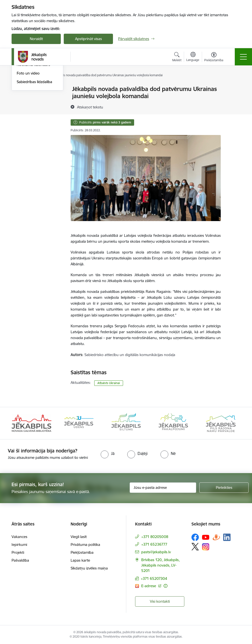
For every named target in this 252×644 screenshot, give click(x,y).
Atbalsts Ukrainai (31, 106)
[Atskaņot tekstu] (90, 107)
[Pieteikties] (224, 488)
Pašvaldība (20, 560)
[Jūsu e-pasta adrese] (163, 488)
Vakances (19, 537)
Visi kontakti (160, 601)
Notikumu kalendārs (33, 124)
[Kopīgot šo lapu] (234, 99)
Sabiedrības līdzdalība (34, 141)
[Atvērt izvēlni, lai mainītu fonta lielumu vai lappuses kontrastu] (214, 58)
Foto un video (28, 132)
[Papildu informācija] (165, 586)
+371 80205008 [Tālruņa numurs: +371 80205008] (155, 537)
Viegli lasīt (79, 537)
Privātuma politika (85, 545)
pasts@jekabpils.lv (156, 552)
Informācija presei (32, 115)
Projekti (18, 552)
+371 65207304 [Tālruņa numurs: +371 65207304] (154, 578)
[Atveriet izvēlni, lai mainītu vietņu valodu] (193, 57)
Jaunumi (24, 89)
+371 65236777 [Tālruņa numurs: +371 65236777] (154, 544)
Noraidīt (36, 39)
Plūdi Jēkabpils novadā (35, 98)
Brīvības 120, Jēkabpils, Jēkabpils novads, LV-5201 (160, 565)
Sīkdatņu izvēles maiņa (89, 568)
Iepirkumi (19, 545)
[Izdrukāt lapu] (234, 87)
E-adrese (149, 586)
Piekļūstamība (82, 552)
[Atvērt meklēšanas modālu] (177, 58)
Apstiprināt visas (88, 39)
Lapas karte (80, 560)
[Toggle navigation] (243, 57)
